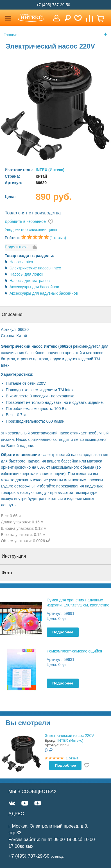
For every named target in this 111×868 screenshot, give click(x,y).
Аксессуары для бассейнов (34, 287)
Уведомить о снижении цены (31, 230)
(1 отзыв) (58, 238)
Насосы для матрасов (30, 281)
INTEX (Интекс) (50, 170)
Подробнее (63, 632)
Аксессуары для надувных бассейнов (44, 293)
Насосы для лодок (26, 274)
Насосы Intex (21, 262)
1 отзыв (72, 758)
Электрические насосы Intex (35, 268)
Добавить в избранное (25, 221)
